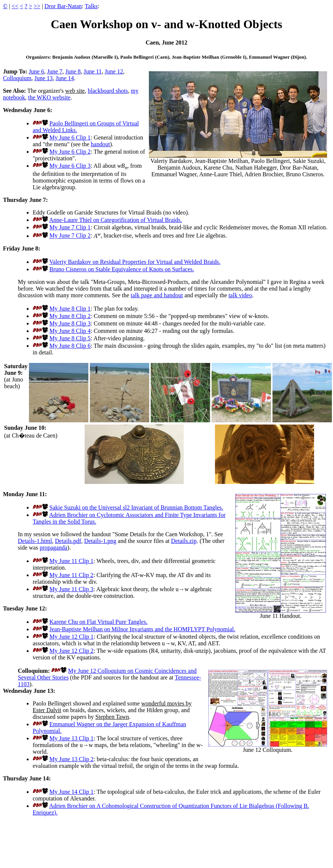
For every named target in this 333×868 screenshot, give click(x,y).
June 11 (93, 71)
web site (75, 91)
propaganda (54, 548)
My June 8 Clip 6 (70, 346)
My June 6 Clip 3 (70, 166)
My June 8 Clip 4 (70, 331)
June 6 (36, 71)
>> (37, 6)
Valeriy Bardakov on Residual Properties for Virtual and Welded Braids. (135, 262)
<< (15, 6)
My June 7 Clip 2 (70, 236)
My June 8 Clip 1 (70, 309)
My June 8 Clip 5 (70, 338)
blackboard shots (108, 91)
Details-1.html (35, 541)
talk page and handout (157, 295)
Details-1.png (100, 541)
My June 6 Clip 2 (70, 152)
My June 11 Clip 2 (71, 575)
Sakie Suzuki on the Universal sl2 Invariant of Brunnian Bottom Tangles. (136, 507)
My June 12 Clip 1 (71, 637)
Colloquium (17, 78)
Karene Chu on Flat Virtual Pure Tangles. (98, 622)
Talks (91, 6)
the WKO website (49, 97)
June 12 (114, 71)
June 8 (73, 71)
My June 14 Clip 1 (71, 792)
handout (101, 144)
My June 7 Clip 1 (70, 227)
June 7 (55, 71)
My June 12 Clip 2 (71, 651)
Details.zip (184, 541)
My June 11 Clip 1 (71, 561)
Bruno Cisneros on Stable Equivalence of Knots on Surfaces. (122, 269)
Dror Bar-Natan (63, 6)
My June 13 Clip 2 (71, 759)
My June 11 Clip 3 (71, 589)
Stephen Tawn (112, 717)
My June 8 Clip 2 (70, 316)
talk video (240, 295)
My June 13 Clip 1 (71, 738)
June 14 (65, 78)
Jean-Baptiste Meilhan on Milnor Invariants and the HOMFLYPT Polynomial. (142, 629)
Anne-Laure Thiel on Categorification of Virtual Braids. (115, 220)
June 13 (43, 78)
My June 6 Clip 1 (70, 137)
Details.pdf (68, 541)
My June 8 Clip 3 (70, 323)
